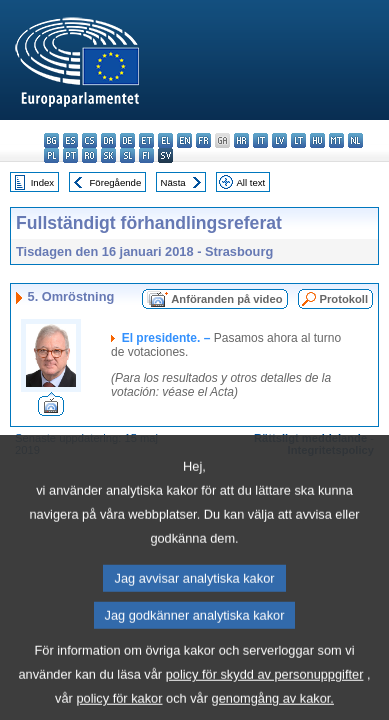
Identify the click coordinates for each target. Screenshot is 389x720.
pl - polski (51, 155)
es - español (70, 140)
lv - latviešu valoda (279, 140)
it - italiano (260, 140)
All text (250, 182)
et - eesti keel (146, 140)
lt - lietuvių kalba (298, 140)
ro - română (89, 155)
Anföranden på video (226, 299)
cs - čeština (89, 140)
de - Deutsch (127, 140)
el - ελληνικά (165, 140)
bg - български (51, 140)
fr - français (203, 140)
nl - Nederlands (355, 140)
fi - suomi (146, 155)
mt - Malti (336, 140)
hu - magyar (317, 140)
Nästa (173, 182)
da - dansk (108, 140)
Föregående (116, 182)
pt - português (70, 155)
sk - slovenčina (108, 155)
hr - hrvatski (241, 140)
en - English (184, 140)
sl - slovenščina (127, 155)
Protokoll (344, 299)
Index (42, 182)
